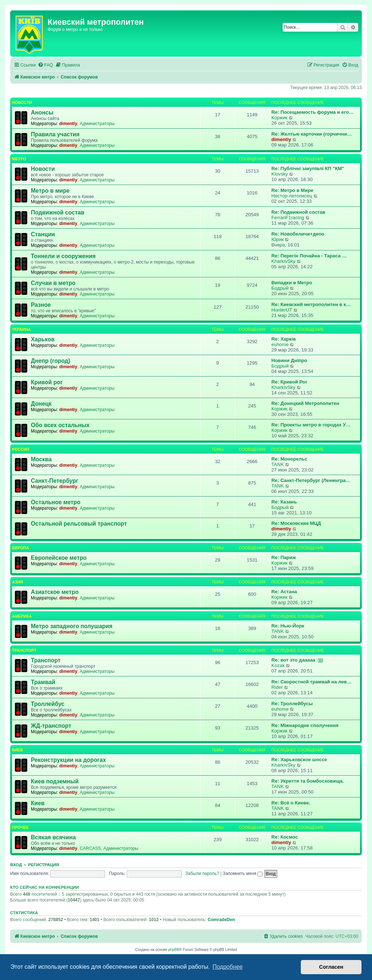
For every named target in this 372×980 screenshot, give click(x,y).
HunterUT (282, 310)
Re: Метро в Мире (292, 190)
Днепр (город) (50, 361)
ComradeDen (221, 920)
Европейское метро (59, 558)
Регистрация (43, 865)
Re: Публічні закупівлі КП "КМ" (308, 168)
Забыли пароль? (202, 873)
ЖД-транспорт (51, 726)
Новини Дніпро (289, 360)
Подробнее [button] (228, 967)
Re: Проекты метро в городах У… (311, 425)
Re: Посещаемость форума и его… (312, 112)
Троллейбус (48, 704)
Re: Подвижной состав (298, 212)
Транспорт (24, 650)
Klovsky (280, 174)
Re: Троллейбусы (292, 704)
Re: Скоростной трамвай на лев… (312, 682)
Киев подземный (55, 781)
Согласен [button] (331, 967)
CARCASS (90, 848)
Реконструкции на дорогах (68, 760)
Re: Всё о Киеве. (291, 803)
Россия (21, 449)
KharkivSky (283, 261)
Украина (21, 329)
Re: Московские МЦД (296, 523)
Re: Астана (284, 592)
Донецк (41, 404)
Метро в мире (50, 191)
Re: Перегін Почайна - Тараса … (309, 256)
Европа (21, 548)
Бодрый (280, 288)
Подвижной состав (58, 212)
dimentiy (68, 124)
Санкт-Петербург (55, 481)
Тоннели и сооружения (63, 256)
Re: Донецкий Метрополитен (305, 403)
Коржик (279, 118)
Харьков (43, 339)
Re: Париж (284, 557)
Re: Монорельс (289, 459)
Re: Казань (284, 502)
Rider (277, 687)
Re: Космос (285, 837)
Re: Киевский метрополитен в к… (311, 304)
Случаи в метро (53, 283)
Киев (17, 750)
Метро (19, 159)
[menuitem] (45, 65)
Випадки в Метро (292, 283)
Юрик (278, 239)
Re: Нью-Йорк (288, 626)
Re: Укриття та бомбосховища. (308, 781)
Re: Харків (284, 339)
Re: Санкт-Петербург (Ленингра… (311, 480)
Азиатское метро (55, 592)
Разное (41, 305)
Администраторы (97, 124)
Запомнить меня (242, 873)
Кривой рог (47, 382)
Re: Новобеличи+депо (298, 234)
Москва (41, 459)
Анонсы (42, 113)
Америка (22, 616)
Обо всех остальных (60, 425)
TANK (278, 464)
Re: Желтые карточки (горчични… (312, 134)
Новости (22, 103)
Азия (18, 582)
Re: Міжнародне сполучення (305, 725)
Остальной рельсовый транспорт (79, 524)
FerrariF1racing (288, 218)
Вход (16, 865)
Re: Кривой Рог (289, 382)
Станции (43, 234)
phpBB (174, 950)
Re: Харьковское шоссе (299, 760)
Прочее (20, 827)
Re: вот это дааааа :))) (297, 660)
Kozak (278, 665)
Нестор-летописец (292, 196)
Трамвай (43, 682)
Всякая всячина (53, 837)
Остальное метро (56, 502)
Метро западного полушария (72, 626)
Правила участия (55, 134)
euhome (280, 344)
